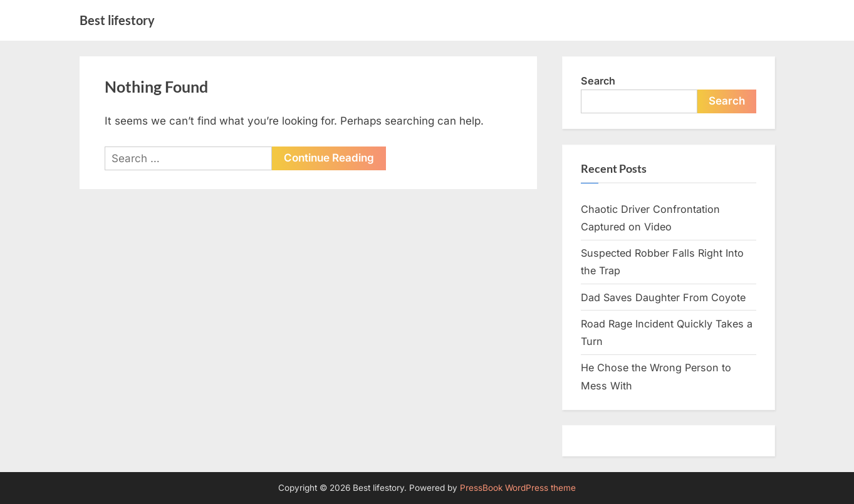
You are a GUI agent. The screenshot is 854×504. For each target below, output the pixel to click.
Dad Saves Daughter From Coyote (663, 297)
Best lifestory (117, 20)
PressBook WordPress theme (518, 488)
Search (598, 81)
